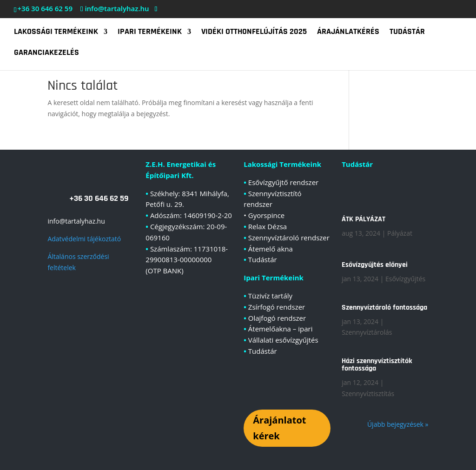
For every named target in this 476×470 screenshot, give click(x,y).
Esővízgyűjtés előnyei (375, 265)
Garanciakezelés (46, 53)
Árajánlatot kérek (279, 428)
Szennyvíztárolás (367, 332)
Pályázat (400, 233)
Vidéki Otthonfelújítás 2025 (254, 33)
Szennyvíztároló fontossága (384, 308)
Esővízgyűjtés (405, 279)
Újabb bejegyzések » (398, 424)
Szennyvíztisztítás (368, 394)
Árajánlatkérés (348, 33)
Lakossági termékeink (56, 33)
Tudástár (407, 33)
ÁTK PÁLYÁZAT (364, 219)
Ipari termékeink (150, 33)
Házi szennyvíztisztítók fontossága (377, 365)
